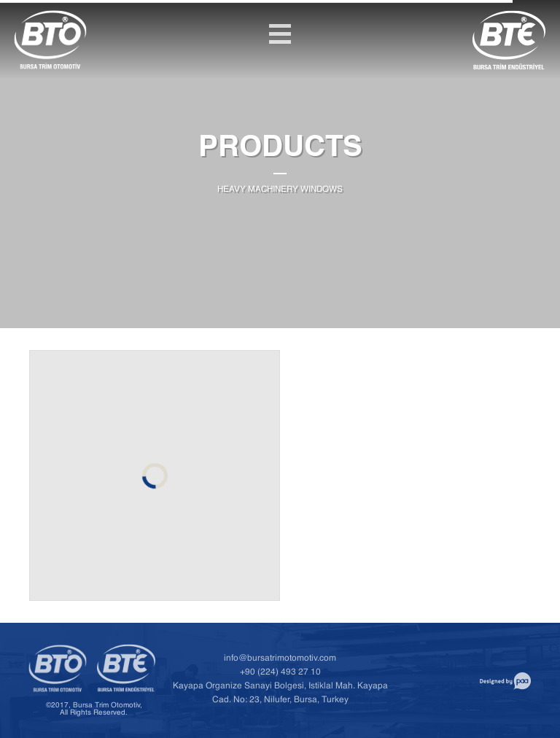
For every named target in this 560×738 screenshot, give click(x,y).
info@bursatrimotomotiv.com (280, 660)
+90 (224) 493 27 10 (280, 673)
